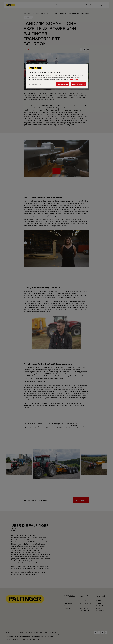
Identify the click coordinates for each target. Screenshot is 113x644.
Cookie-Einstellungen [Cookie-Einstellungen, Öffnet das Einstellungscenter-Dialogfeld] (35, 84)
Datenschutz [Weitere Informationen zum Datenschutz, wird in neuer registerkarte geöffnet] (74, 79)
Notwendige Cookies (63, 84)
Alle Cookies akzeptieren (78, 84)
